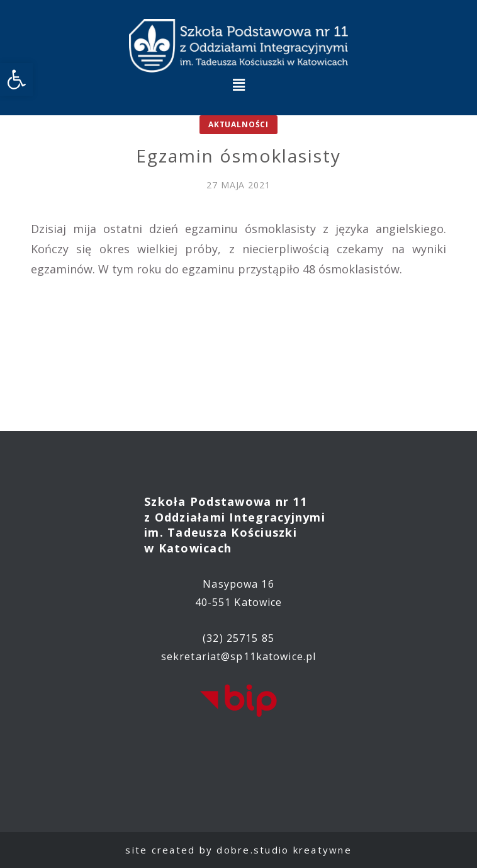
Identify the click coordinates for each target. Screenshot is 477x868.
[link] (16, 79)
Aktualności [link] (239, 124)
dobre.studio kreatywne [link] (284, 850)
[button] (239, 84)
